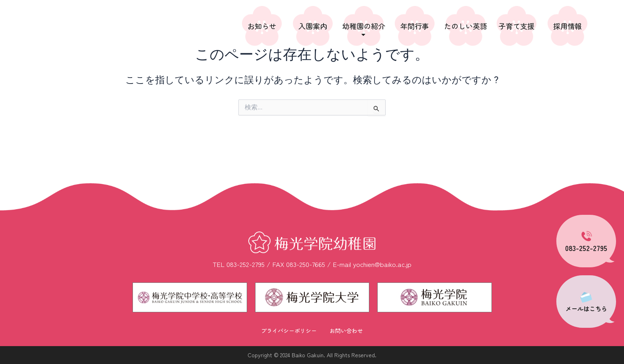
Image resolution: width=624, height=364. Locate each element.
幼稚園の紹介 (364, 30)
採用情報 (567, 26)
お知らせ (262, 26)
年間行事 (415, 26)
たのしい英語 (466, 26)
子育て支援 (517, 26)
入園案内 (313, 26)
